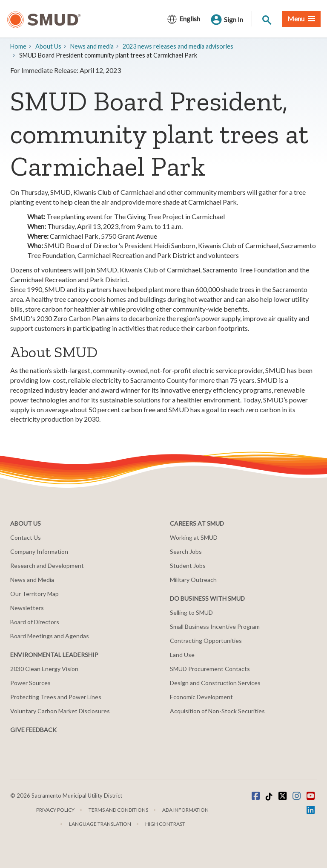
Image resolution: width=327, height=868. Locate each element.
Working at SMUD (194, 537)
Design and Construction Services (215, 683)
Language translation (100, 824)
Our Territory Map (34, 594)
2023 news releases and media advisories (178, 46)
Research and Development (47, 566)
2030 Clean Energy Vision (44, 669)
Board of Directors (35, 622)
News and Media (32, 580)
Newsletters (27, 608)
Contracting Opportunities (206, 641)
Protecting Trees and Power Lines (56, 697)
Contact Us (26, 537)
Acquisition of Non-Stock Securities (217, 711)
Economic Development (201, 697)
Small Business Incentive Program (215, 626)
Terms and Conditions (118, 810)
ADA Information (185, 810)
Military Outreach (193, 580)
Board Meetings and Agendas (50, 636)
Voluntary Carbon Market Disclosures (60, 711)
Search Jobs (186, 551)
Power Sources (30, 683)
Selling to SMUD (191, 612)
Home (18, 46)
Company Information (39, 551)
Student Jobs (188, 566)
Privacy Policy (55, 810)
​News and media (92, 46)
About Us (48, 46)
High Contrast (165, 824)
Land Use (182, 655)
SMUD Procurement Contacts (210, 669)
